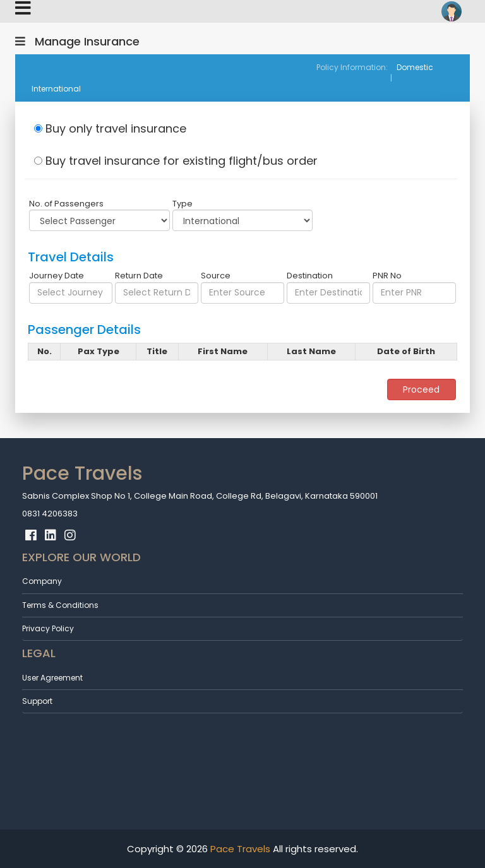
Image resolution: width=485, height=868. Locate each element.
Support (37, 701)
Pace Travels (239, 849)
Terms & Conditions (60, 605)
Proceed (421, 389)
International (56, 89)
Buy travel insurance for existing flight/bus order (176, 161)
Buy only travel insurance (110, 128)
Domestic (415, 67)
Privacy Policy (48, 628)
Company (42, 581)
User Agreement (52, 678)
